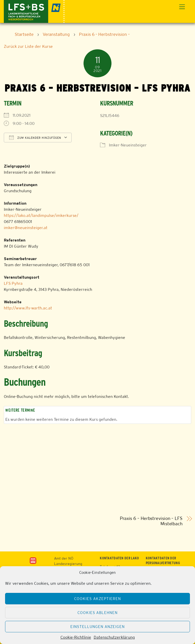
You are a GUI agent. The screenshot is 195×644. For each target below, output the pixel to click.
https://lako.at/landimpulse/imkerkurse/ (41, 215)
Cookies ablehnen (98, 613)
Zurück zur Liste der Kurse (28, 46)
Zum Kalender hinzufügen (35, 138)
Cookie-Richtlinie (76, 637)
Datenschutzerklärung (114, 637)
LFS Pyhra (13, 283)
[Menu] (182, 7)
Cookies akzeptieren (97, 599)
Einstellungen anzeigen (97, 627)
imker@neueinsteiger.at (26, 228)
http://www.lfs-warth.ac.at (28, 308)
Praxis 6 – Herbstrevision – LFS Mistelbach (151, 521)
